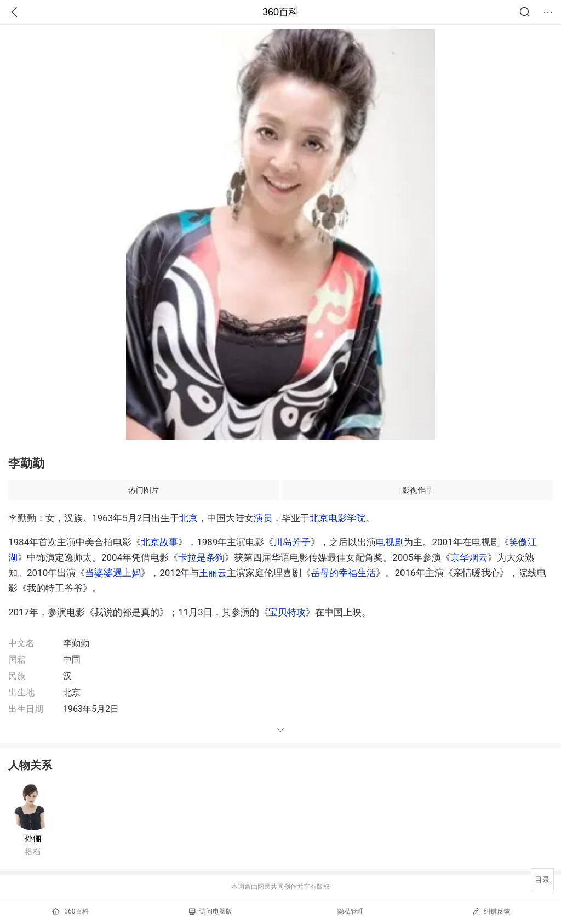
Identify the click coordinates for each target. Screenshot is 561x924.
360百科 (280, 12)
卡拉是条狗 (201, 557)
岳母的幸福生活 (343, 573)
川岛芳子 (292, 542)
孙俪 (33, 838)
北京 (188, 518)
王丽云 (213, 573)
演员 (263, 518)
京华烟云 (469, 557)
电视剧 (390, 542)
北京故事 (159, 542)
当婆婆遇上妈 (113, 573)
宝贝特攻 (287, 612)
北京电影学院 (337, 518)
